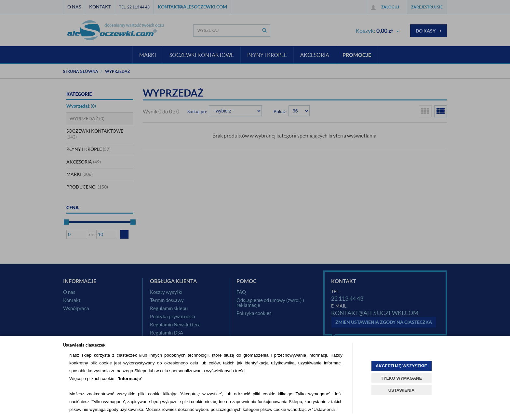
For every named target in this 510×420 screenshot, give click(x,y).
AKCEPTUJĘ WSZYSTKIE (401, 366)
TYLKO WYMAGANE (401, 378)
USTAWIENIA (402, 390)
